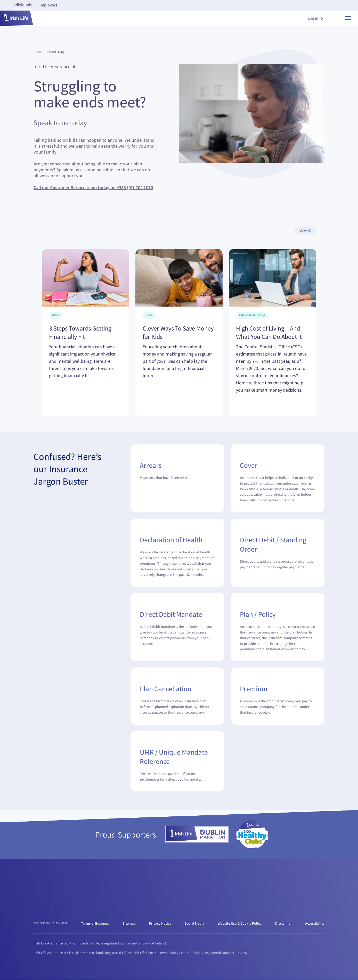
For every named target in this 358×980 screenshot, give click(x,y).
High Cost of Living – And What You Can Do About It (269, 332)
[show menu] (348, 18)
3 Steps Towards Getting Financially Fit (80, 332)
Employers (48, 5)
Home (38, 52)
